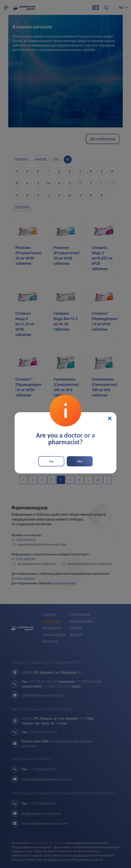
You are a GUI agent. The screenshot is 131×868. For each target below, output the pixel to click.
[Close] (110, 418)
